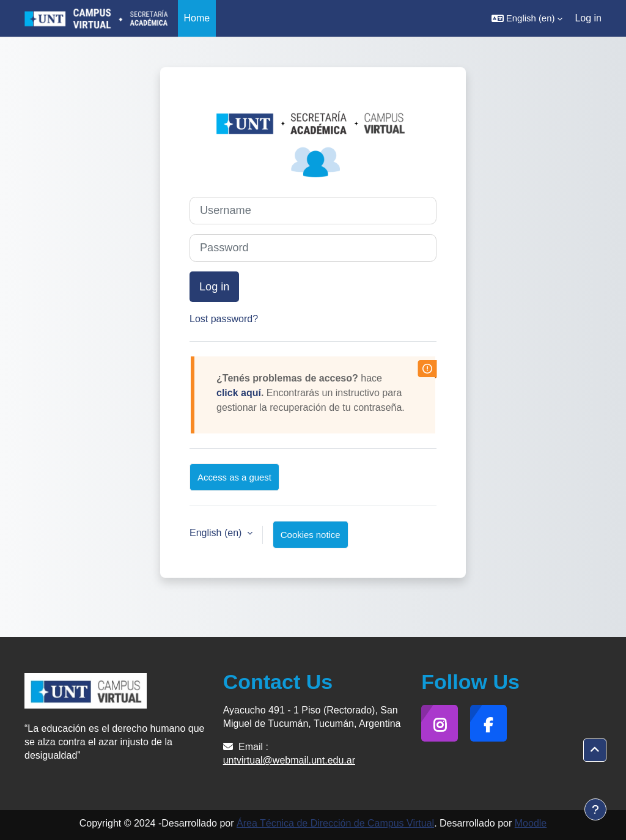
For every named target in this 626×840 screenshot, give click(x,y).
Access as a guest (234, 477)
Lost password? (224, 319)
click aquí (239, 393)
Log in (588, 18)
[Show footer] (595, 809)
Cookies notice (311, 535)
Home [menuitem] (197, 18)
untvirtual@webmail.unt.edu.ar (289, 760)
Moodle (531, 823)
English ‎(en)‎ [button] (217, 533)
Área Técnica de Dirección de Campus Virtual (335, 823)
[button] (527, 18)
